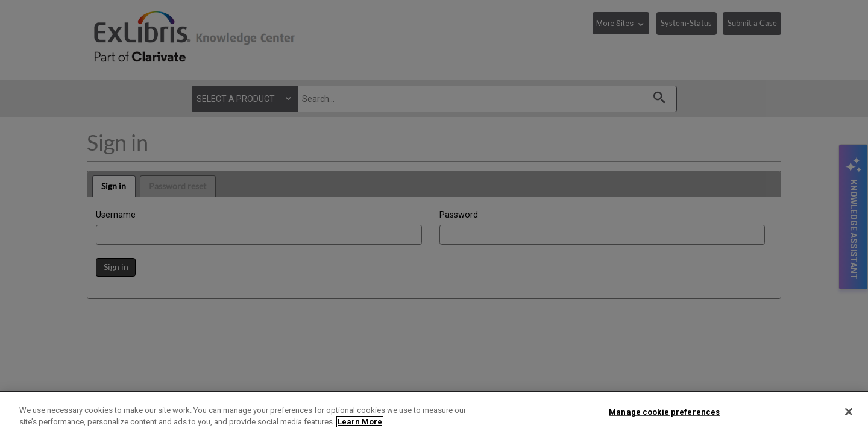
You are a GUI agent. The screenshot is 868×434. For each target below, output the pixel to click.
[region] (434, 413)
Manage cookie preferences (664, 412)
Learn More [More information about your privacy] (360, 422)
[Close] (849, 412)
